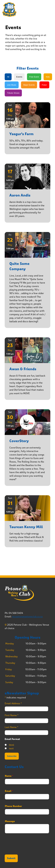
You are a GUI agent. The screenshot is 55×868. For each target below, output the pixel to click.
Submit (11, 858)
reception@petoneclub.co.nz (27, 617)
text (11, 748)
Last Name (12, 727)
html (12, 745)
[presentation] (27, 850)
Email (9, 791)
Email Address (13, 703)
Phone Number (13, 806)
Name (9, 776)
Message (10, 821)
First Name (12, 715)
